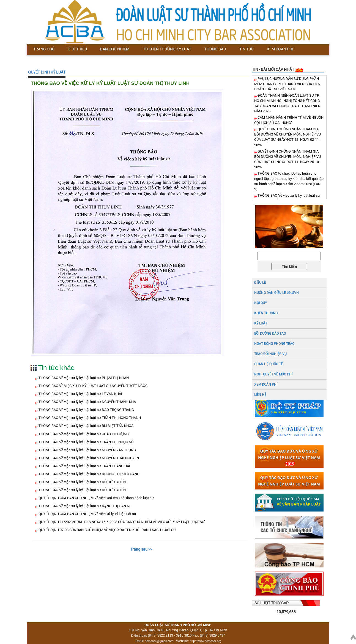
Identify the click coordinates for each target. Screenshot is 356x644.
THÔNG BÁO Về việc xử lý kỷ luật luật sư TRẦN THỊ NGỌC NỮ (86, 442)
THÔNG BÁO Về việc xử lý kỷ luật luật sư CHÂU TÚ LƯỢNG (83, 434)
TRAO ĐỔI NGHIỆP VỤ (270, 354)
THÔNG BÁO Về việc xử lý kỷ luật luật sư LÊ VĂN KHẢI (80, 394)
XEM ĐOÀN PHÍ (266, 385)
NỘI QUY (261, 303)
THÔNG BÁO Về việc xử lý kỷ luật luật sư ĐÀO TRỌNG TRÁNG (86, 410)
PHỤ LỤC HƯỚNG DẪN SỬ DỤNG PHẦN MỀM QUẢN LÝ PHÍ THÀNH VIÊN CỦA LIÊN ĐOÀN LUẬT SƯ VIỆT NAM (287, 84)
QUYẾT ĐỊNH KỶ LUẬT (47, 72)
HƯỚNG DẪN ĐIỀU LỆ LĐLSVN (276, 293)
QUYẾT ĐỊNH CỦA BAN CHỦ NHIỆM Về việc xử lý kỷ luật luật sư (87, 514)
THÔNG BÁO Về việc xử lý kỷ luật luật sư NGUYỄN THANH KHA (87, 402)
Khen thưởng (266, 313)
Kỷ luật (261, 323)
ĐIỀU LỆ (260, 283)
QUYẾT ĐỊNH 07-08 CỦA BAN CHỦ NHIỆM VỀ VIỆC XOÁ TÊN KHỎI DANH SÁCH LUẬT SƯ (107, 530)
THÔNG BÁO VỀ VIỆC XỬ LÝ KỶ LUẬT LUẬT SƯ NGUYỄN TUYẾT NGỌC (93, 386)
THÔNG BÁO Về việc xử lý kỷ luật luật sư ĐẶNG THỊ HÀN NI (84, 506)
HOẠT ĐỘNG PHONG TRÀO (274, 344)
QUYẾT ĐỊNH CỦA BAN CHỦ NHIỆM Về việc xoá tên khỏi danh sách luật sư (96, 498)
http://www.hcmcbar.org (206, 641)
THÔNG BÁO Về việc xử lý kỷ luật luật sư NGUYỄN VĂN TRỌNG (87, 450)
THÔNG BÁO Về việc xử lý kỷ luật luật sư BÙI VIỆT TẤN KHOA (86, 426)
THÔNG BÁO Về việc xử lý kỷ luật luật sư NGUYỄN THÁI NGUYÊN (88, 458)
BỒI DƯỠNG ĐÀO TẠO (270, 334)
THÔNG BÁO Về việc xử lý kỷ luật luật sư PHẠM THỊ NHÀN (83, 378)
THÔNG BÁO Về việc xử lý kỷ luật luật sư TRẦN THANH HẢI (84, 466)
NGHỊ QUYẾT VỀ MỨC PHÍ (273, 374)
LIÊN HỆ (260, 395)
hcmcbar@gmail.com (159, 641)
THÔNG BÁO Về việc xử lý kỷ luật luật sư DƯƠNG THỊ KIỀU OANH (89, 474)
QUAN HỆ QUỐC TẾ (269, 364)
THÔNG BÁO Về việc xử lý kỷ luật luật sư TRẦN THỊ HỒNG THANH (89, 418)
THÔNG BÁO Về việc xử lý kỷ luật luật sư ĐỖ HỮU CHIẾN (82, 482)
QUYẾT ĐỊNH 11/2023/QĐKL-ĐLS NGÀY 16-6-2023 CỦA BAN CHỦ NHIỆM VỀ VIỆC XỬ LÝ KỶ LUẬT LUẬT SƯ (121, 522)
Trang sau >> (141, 549)
